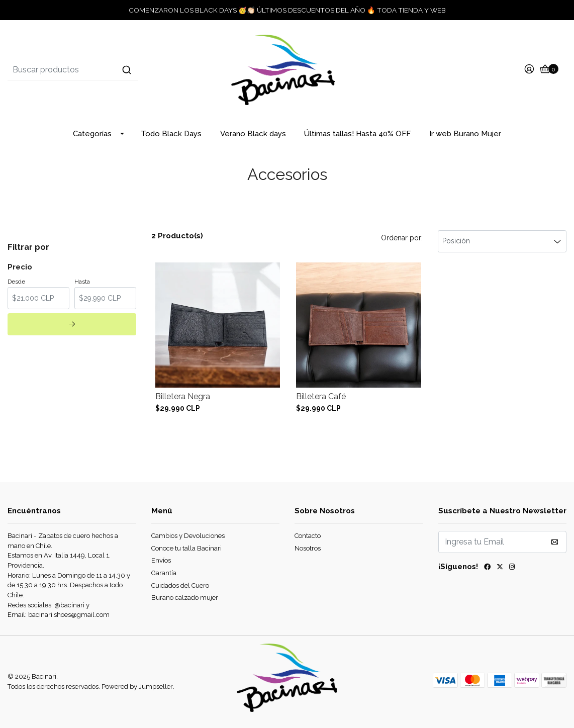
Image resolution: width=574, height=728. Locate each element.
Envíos (161, 560)
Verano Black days (253, 134)
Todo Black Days (171, 134)
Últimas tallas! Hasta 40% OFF (357, 134)
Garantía (164, 573)
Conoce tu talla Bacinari (186, 548)
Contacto (308, 536)
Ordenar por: (402, 238)
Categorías (92, 134)
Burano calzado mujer (185, 598)
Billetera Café (321, 396)
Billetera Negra (183, 396)
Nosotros (308, 548)
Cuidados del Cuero (180, 585)
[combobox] (101, 70)
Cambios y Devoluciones (188, 536)
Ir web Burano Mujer (465, 134)
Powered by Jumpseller (137, 687)
